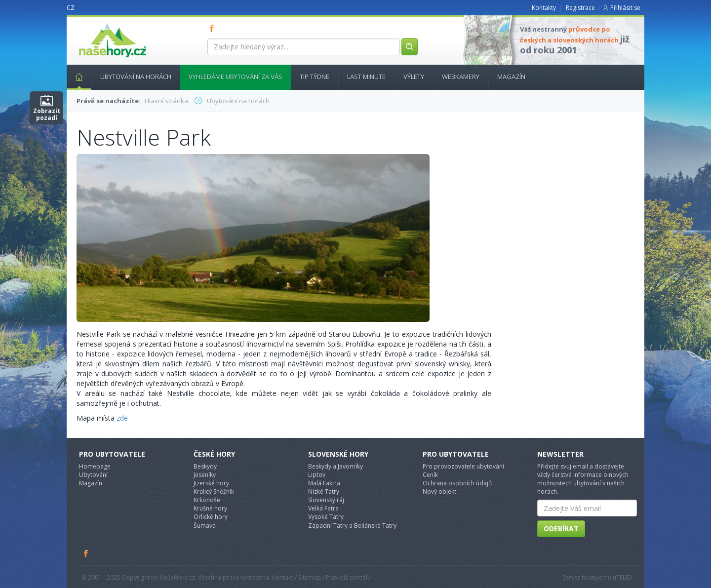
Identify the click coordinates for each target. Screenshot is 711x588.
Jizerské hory (211, 483)
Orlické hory (211, 517)
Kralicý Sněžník (214, 491)
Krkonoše (207, 500)
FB (214, 28)
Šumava (205, 526)
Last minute (366, 77)
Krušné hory (210, 508)
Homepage (95, 466)
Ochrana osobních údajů (457, 483)
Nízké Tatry (324, 491)
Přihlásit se (625, 8)
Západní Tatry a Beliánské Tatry (352, 526)
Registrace (580, 8)
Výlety (414, 77)
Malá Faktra (324, 483)
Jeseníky (205, 475)
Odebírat (561, 529)
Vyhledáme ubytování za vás (236, 77)
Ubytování (93, 475)
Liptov (317, 475)
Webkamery (461, 77)
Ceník (430, 475)
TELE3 (624, 577)
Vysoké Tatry (326, 517)
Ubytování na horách (136, 77)
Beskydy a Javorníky (336, 466)
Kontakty (544, 8)
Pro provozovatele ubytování (463, 466)
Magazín (511, 77)
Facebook (86, 553)
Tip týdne (315, 77)
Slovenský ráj (326, 500)
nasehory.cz (95, 23)
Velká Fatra (323, 508)
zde (122, 418)
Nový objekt (439, 491)
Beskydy (205, 466)
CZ (71, 8)
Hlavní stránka (75, 77)
